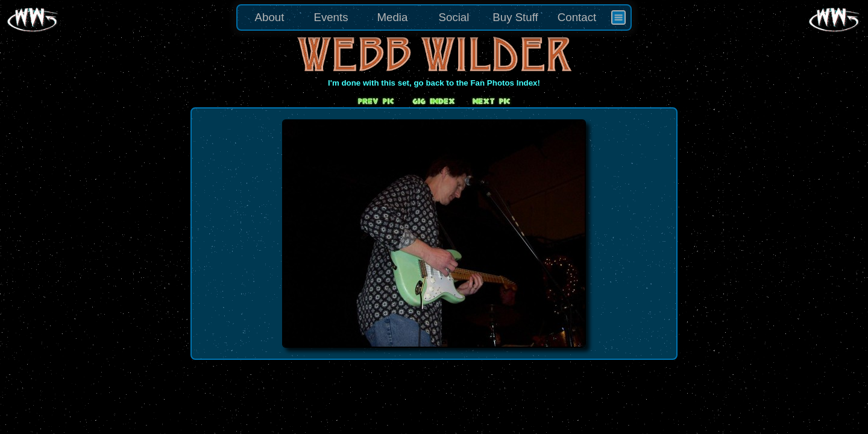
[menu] (434, 17)
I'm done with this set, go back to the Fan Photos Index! (434, 83)
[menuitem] (618, 17)
